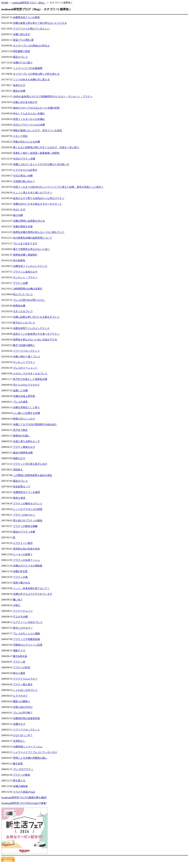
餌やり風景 (19, 673)
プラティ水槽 (20, 283)
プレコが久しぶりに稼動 (26, 634)
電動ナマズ (19, 651)
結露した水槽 (20, 390)
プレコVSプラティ (23, 769)
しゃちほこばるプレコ (25, 690)
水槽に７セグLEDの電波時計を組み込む (35, 424)
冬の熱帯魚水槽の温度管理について (32, 238)
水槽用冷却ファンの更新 (26, 17)
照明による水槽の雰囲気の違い (30, 758)
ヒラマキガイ (20, 696)
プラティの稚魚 (22, 775)
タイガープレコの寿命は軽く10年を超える (36, 74)
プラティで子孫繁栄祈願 (26, 639)
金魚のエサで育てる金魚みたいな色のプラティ (39, 198)
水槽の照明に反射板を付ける (29, 221)
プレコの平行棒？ (23, 713)
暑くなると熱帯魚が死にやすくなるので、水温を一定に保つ (46, 147)
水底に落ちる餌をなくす (26, 441)
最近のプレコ (20, 57)
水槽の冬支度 (20, 571)
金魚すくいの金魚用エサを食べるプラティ (36, 334)
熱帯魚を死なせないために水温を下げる (35, 340)
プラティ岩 (19, 662)
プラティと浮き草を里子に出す (30, 464)
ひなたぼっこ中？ (23, 735)
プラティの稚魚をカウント (28, 504)
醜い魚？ (18, 600)
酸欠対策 (18, 764)
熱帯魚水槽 (19, 306)
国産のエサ (19, 458)
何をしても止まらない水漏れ (29, 113)
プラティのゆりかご (24, 515)
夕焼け (17, 605)
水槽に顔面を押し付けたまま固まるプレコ (36, 317)
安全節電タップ (22, 487)
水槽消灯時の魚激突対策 (26, 718)
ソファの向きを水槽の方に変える (31, 80)
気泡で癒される (22, 583)
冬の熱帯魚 (19, 260)
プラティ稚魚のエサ (24, 447)
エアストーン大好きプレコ (28, 622)
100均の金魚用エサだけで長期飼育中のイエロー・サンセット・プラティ (53, 96)
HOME (5, 3)
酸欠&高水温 (20, 656)
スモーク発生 (20, 136)
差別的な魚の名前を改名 (26, 549)
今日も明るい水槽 (23, 176)
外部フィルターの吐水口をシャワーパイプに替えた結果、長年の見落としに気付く (58, 187)
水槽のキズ (19, 724)
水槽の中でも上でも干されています (33, 594)
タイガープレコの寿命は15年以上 (31, 46)
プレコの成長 (20, 402)
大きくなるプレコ (23, 311)
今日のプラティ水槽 (24, 159)
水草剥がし (19, 741)
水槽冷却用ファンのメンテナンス (31, 328)
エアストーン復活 (23, 543)
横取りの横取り (22, 701)
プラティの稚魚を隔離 (25, 526)
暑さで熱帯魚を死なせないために (31, 249)
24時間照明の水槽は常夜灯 (28, 289)
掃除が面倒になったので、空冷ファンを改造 (37, 130)
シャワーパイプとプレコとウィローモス (35, 752)
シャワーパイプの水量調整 (28, 68)
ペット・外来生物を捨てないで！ (31, 588)
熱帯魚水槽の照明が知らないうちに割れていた (39, 232)
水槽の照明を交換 (23, 227)
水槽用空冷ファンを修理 (26, 492)
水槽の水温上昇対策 (24, 396)
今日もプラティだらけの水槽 (29, 125)
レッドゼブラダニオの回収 (28, 509)
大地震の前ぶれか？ (24, 181)
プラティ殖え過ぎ (23, 684)
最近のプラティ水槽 (24, 532)
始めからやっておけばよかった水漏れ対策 (36, 108)
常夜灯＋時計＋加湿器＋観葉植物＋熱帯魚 (36, 153)
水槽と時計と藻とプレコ (26, 357)
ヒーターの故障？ (23, 554)
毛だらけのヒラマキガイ (26, 385)
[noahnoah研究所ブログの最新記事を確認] (24, 797)
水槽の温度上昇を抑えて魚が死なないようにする (40, 23)
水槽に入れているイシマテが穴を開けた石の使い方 (41, 164)
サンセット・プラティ (25, 277)
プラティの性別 (22, 667)
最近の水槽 (19, 91)
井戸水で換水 (20, 430)
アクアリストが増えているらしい (31, 29)
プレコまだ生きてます (25, 243)
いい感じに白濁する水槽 (26, 413)
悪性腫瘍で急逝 (21, 51)
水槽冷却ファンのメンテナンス (30, 266)
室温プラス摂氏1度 (23, 40)
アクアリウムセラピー (25, 679)
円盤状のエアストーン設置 (28, 645)
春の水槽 (18, 215)
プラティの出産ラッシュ (26, 560)
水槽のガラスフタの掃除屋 (28, 566)
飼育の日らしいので (24, 419)
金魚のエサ (19, 85)
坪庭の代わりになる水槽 (26, 142)
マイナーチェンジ (23, 611)
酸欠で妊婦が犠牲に (24, 345)
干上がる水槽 (20, 617)
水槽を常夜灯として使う (26, 407)
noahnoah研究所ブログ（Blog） (29, 3)
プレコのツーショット (25, 368)
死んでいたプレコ (23, 294)
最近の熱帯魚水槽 (23, 453)
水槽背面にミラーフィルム (28, 747)
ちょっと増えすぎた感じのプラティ (33, 193)
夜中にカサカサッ (23, 628)
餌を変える (19, 781)
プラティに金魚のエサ (25, 272)
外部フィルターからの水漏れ (29, 119)
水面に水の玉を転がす (25, 102)
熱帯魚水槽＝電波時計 (25, 255)
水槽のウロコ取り (23, 63)
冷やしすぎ (19, 210)
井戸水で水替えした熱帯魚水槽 (30, 379)
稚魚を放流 (19, 498)
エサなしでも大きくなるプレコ (30, 373)
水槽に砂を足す (22, 34)
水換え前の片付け (23, 707)
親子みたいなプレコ (24, 323)
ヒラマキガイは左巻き (25, 170)
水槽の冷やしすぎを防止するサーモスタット (37, 204)
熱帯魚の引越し (22, 436)
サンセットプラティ (24, 362)
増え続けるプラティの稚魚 (28, 520)
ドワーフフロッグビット (26, 351)
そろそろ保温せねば (24, 792)
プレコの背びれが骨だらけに (29, 300)
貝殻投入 (18, 470)
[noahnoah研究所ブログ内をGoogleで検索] (24, 803)
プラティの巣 (20, 577)
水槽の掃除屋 (20, 786)
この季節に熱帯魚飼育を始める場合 (33, 475)
